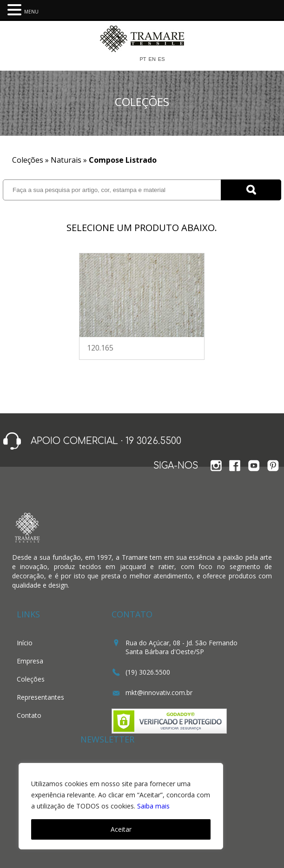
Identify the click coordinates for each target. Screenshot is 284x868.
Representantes (40, 697)
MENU (31, 12)
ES (162, 59)
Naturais (66, 160)
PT (143, 59)
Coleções (31, 679)
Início (25, 643)
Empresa (30, 661)
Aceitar (121, 829)
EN (152, 59)
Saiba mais (153, 806)
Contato (29, 715)
